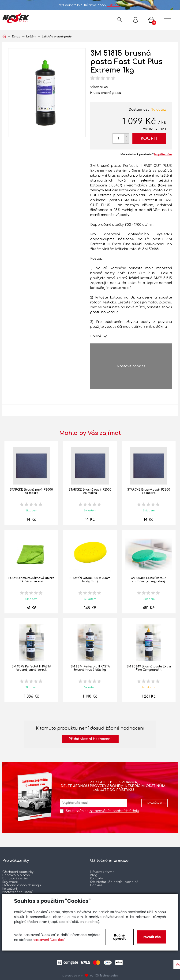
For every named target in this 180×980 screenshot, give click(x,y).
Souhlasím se (102, 811)
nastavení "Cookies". (49, 940)
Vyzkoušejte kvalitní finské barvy (90, 5)
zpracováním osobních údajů (114, 811)
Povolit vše (152, 937)
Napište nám (163, 155)
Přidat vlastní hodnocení (90, 739)
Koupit (149, 138)
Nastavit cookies (131, 366)
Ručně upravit (119, 937)
